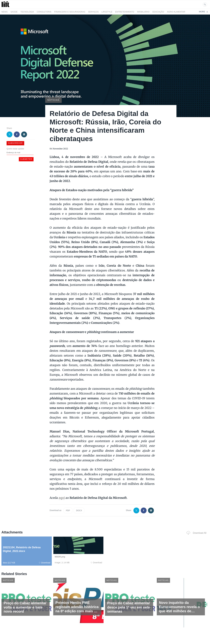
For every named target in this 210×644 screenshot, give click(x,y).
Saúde (14, 12)
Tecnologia (27, 12)
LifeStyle (107, 12)
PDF (68, 510)
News (5, 12)
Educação (158, 12)
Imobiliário (143, 12)
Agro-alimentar (176, 12)
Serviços (93, 12)
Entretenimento (125, 12)
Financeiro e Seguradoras (70, 12)
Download (45, 563)
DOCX (79, 510)
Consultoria (44, 12)
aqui (62, 498)
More (203, 12)
